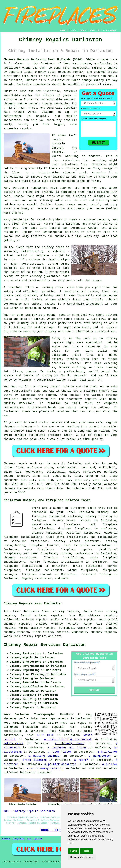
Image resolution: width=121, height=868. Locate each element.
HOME (63, 31)
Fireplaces (19, 839)
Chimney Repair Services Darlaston (45, 645)
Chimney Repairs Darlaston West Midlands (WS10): (44, 60)
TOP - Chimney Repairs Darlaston (29, 811)
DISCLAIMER (109, 31)
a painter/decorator (60, 764)
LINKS (73, 31)
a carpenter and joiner (67, 748)
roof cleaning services (45, 768)
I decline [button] (87, 851)
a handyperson (100, 756)
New (29, 839)
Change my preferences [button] (82, 857)
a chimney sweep (70, 743)
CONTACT (95, 31)
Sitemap (6, 839)
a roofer (81, 760)
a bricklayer (107, 752)
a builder (110, 764)
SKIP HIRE (45, 735)
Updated (38, 839)
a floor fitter (60, 752)
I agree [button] (74, 851)
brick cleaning (35, 760)
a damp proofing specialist (68, 739)
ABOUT (83, 31)
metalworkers (13, 743)
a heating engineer (45, 756)
